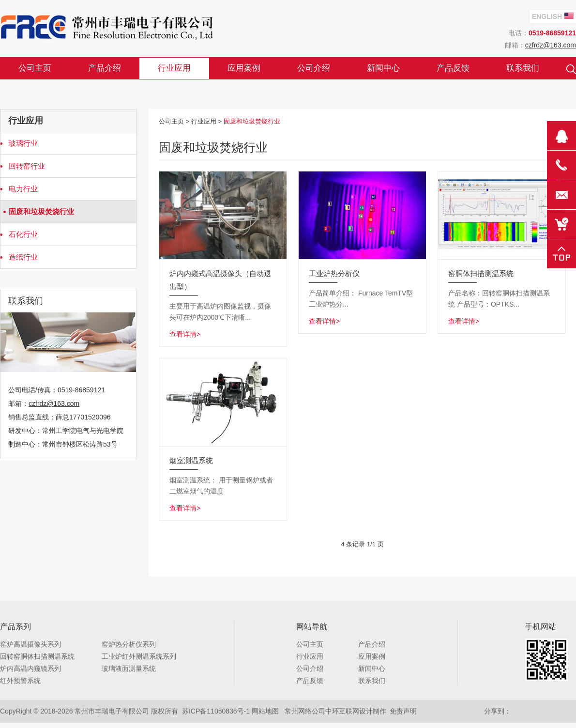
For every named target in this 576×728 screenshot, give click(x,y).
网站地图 (265, 712)
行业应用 (204, 121)
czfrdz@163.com (551, 45)
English (553, 16)
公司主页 (171, 121)
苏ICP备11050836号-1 (216, 712)
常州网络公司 (305, 712)
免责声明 (403, 712)
